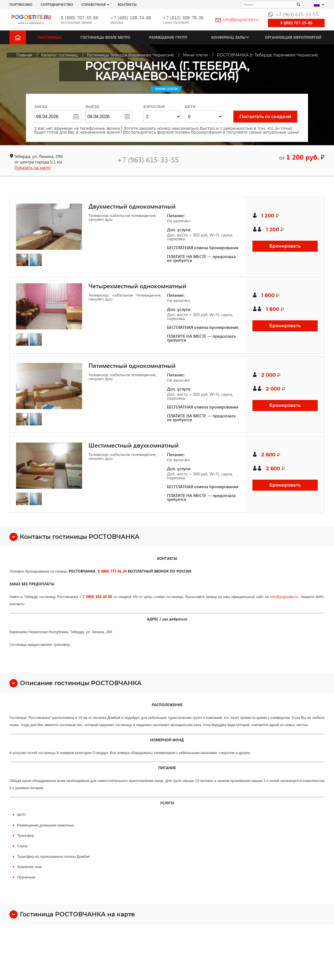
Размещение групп (168, 37)
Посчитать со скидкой (265, 117)
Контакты (127, 4)
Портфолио (21, 4)
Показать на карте (32, 167)
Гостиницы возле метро (105, 37)
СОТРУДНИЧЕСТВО (57, 4)
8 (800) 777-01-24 (112, 571)
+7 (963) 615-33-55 (293, 14)
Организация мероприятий (293, 37)
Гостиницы (50, 37)
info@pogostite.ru (237, 20)
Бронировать (285, 246)
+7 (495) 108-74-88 (131, 18)
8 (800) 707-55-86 (79, 18)
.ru (296, 597)
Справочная (93, 4)
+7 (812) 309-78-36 (183, 18)
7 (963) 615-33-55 (97, 596)
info (273, 597)
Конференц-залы (228, 37)
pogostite (287, 597)
